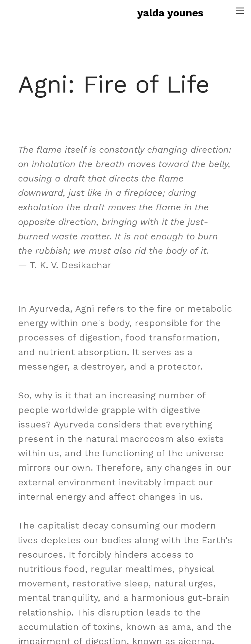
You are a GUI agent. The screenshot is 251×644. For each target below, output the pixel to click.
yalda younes (170, 13)
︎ (240, 11)
